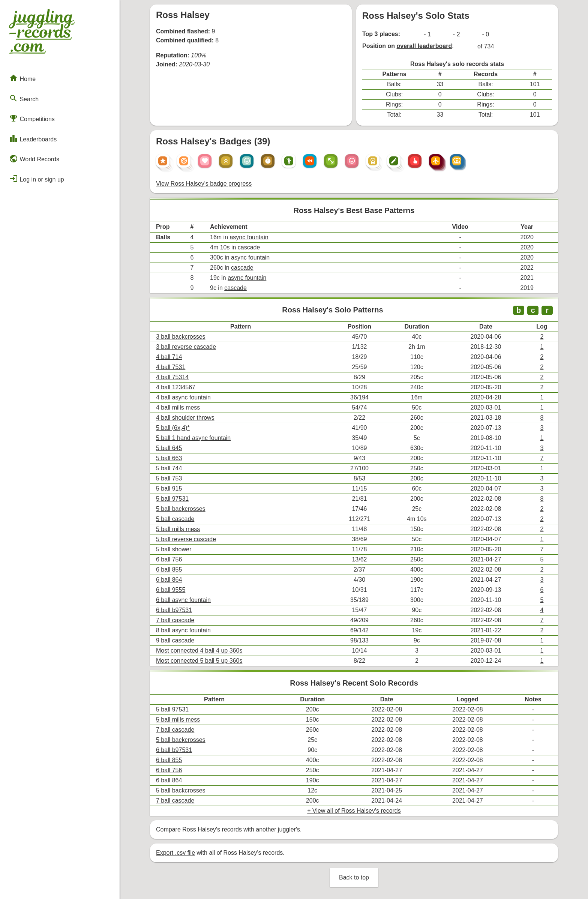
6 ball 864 (169, 580)
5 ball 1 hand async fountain (193, 438)
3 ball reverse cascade (186, 347)
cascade (249, 247)
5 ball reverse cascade (186, 539)
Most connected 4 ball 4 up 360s (199, 651)
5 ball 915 (169, 489)
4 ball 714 (169, 357)
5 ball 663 (169, 458)
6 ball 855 (169, 570)
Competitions (32, 118)
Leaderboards (33, 138)
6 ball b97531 (174, 610)
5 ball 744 (169, 468)
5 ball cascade (175, 519)
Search (24, 98)
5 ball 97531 (172, 499)
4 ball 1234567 (176, 387)
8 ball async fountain (183, 630)
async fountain (249, 237)
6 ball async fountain (183, 600)
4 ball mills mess (178, 407)
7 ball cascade (175, 620)
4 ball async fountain (183, 397)
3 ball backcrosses (181, 337)
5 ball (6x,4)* (173, 428)
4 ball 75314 (172, 377)
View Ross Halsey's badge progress (204, 184)
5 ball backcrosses (181, 509)
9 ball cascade (175, 640)
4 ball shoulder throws (185, 418)
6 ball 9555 (171, 590)
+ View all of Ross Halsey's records (354, 811)
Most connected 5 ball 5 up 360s (199, 661)
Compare (168, 829)
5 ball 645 (169, 448)
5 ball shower (174, 549)
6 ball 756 (169, 559)
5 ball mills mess (178, 529)
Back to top (354, 877)
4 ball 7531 (171, 367)
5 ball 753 (169, 478)
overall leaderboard (424, 46)
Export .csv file (175, 853)
